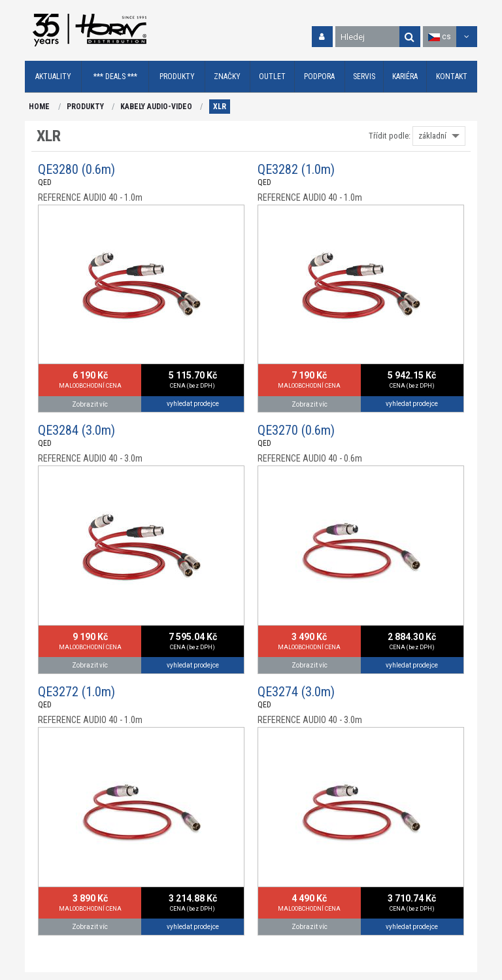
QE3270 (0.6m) (296, 430)
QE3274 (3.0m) (296, 692)
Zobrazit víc (90, 404)
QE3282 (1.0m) (296, 169)
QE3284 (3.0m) (76, 430)
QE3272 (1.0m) (76, 692)
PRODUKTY (85, 107)
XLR (220, 107)
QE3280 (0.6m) (76, 169)
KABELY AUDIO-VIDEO (156, 107)
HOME (39, 107)
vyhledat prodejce (193, 404)
